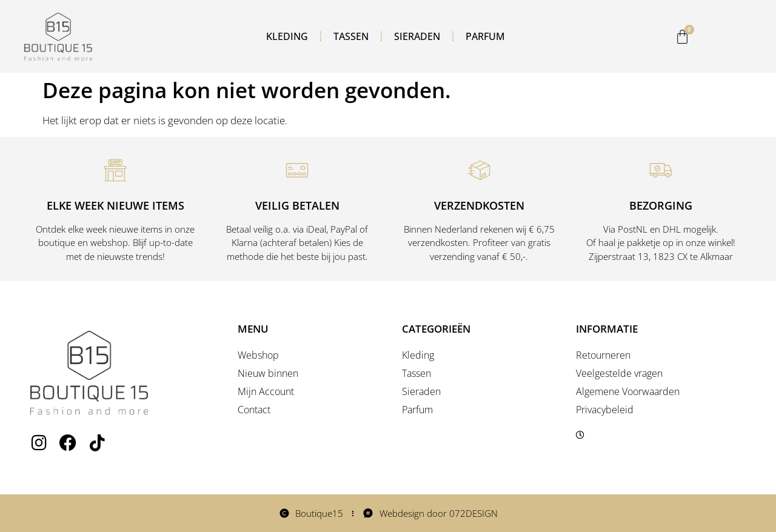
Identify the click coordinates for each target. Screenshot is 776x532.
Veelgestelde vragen (619, 373)
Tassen (351, 36)
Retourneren (603, 355)
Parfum (485, 36)
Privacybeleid (605, 410)
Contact (254, 410)
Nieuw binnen (268, 373)
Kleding (287, 36)
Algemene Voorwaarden (628, 391)
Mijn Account (266, 391)
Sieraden (417, 36)
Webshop (258, 355)
